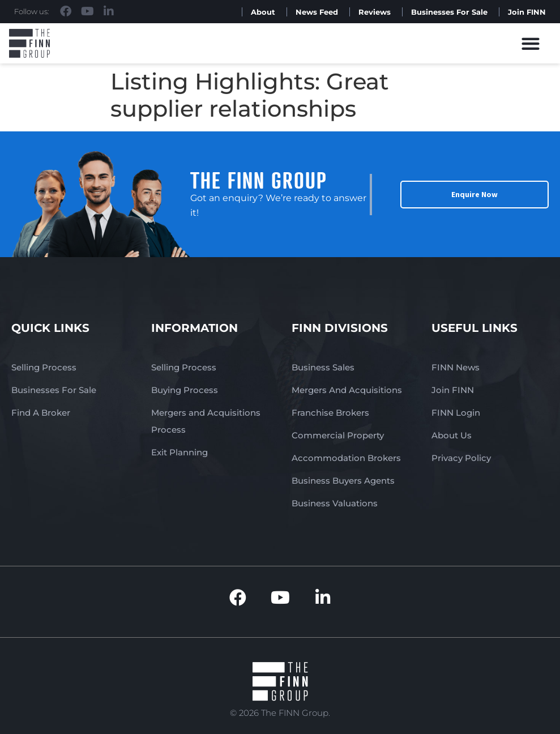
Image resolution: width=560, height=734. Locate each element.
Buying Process (185, 390)
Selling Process (44, 367)
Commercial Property (338, 435)
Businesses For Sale (449, 12)
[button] (531, 43)
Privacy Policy (461, 458)
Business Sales (323, 367)
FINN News (456, 367)
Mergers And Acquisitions (347, 390)
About (263, 12)
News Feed (317, 12)
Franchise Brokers (330, 413)
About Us (452, 435)
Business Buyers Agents (343, 481)
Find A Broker (41, 413)
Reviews (375, 12)
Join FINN (527, 12)
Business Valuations (335, 503)
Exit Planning (179, 452)
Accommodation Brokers (346, 458)
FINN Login (456, 413)
